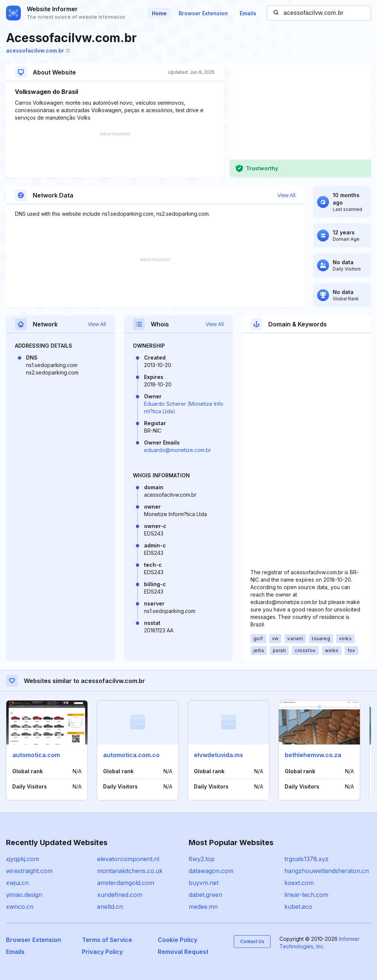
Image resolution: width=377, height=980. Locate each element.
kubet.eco (298, 907)
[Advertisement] (115, 155)
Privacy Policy (102, 952)
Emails (248, 13)
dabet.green (205, 895)
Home (159, 13)
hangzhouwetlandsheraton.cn (327, 871)
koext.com (299, 883)
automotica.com (36, 755)
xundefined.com (120, 895)
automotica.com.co (131, 755)
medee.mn (203, 907)
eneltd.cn (110, 907)
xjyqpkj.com (23, 859)
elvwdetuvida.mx (218, 755)
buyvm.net (204, 883)
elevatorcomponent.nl (128, 859)
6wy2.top (202, 859)
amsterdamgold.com (126, 883)
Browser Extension (203, 13)
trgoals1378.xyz (306, 859)
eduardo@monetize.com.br (178, 450)
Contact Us (252, 941)
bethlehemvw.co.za (313, 755)
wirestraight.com (29, 871)
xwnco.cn (20, 907)
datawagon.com (211, 871)
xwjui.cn (17, 883)
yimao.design (24, 895)
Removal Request (183, 952)
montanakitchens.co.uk (130, 871)
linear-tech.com (306, 895)
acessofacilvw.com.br (38, 50)
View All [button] (286, 195)
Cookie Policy (178, 940)
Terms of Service (107, 940)
